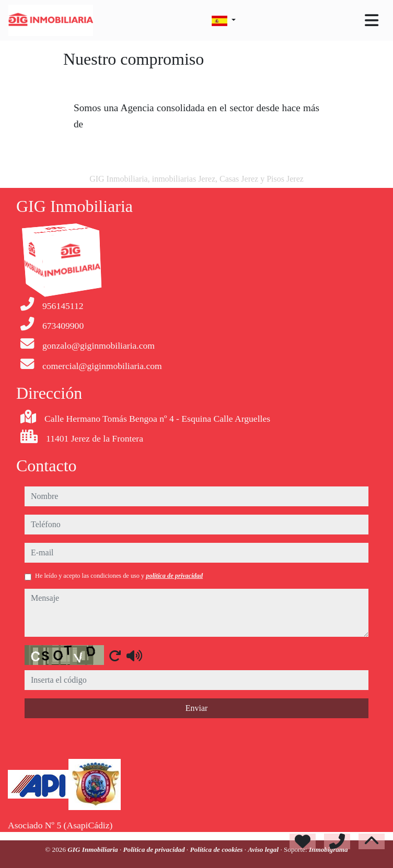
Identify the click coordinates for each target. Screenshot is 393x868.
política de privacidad (174, 560)
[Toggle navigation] (372, 20)
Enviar (197, 692)
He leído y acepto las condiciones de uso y (119, 560)
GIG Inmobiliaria (94, 833)
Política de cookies (217, 833)
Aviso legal (264, 833)
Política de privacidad (155, 833)
